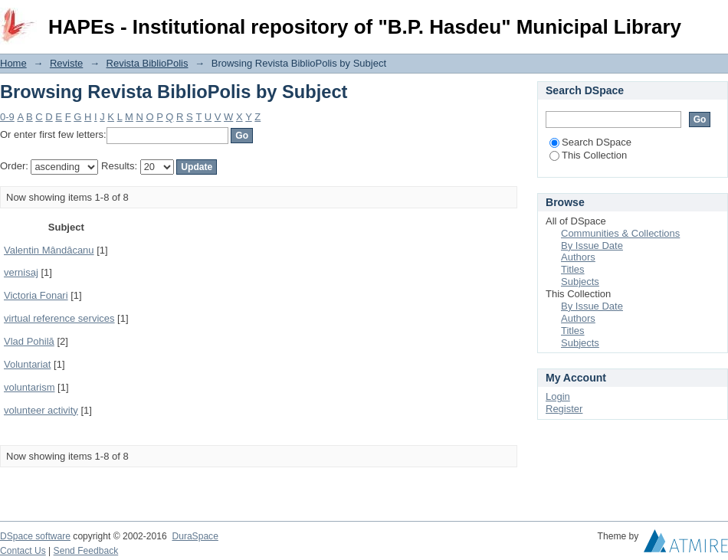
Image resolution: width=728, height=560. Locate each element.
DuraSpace (195, 536)
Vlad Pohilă (29, 341)
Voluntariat (27, 364)
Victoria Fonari (36, 295)
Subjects (580, 282)
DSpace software (35, 536)
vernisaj (21, 272)
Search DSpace (590, 142)
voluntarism (29, 387)
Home (13, 63)
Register (564, 409)
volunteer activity (41, 410)
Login (716, 19)
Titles (573, 269)
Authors (578, 257)
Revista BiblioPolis (148, 63)
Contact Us (23, 551)
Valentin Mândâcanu (49, 250)
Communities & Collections (620, 233)
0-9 (7, 117)
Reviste (66, 63)
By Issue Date (592, 246)
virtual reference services (59, 318)
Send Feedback (86, 551)
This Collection (588, 155)
